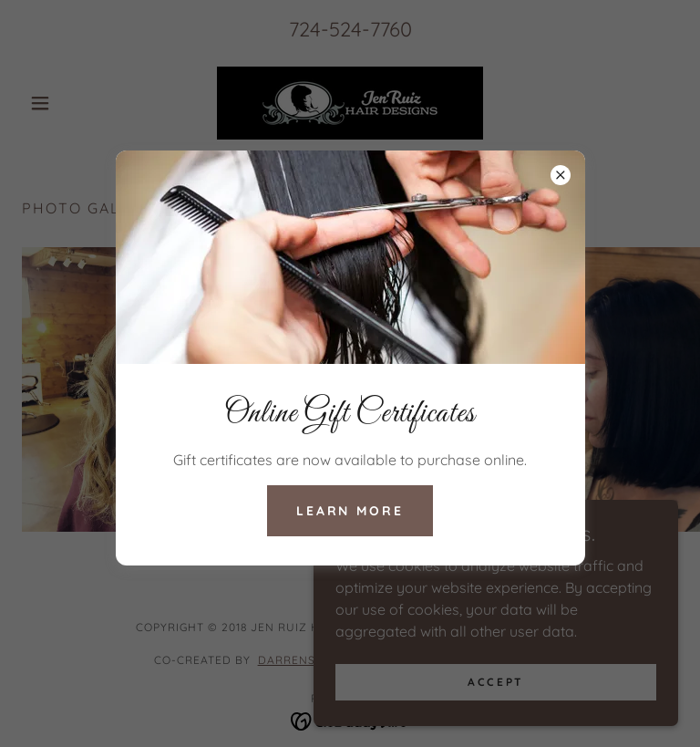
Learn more (350, 511)
